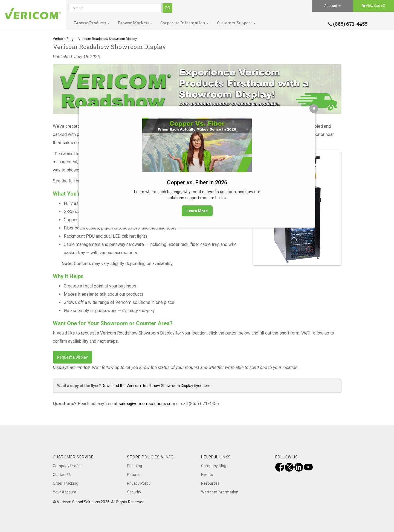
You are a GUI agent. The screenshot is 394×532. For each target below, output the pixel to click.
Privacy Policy (139, 483)
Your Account (65, 492)
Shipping (134, 466)
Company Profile (67, 466)
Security (134, 492)
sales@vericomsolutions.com (147, 404)
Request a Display (73, 357)
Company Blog (214, 466)
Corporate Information (185, 23)
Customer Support (236, 23)
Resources (210, 483)
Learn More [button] (197, 211)
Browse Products (92, 23)
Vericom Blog (63, 39)
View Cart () (374, 6)
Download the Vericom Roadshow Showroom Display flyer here (156, 386)
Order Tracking (66, 483)
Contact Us (62, 475)
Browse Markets (135, 23)
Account (332, 6)
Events (207, 475)
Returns (134, 475)
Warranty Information (220, 492)
